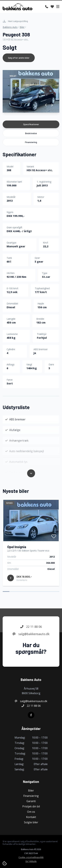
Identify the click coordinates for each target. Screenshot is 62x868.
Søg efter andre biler (19, 58)
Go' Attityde (31, 861)
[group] (31, 91)
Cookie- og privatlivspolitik (31, 857)
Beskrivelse (31, 133)
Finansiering (31, 142)
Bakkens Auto (10, 27)
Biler (22, 27)
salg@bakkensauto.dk (31, 634)
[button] (46, 105)
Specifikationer (31, 124)
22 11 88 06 (31, 627)
